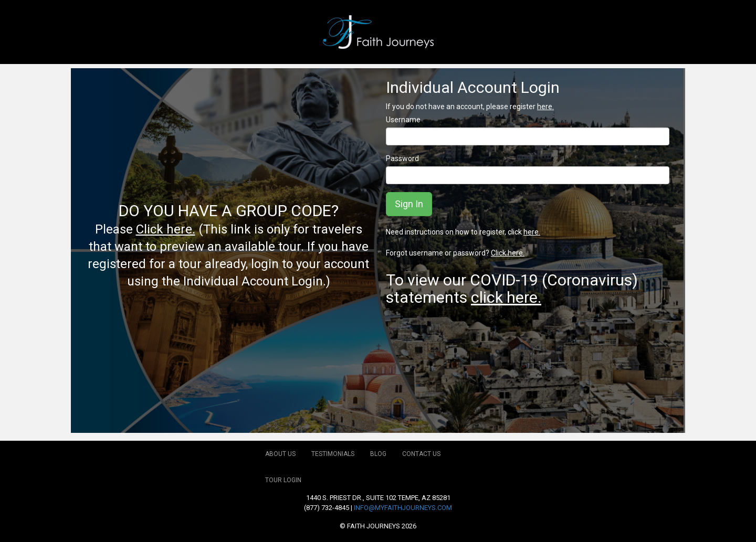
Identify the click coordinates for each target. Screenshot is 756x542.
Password (402, 158)
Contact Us (421, 454)
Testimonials (333, 454)
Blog (378, 454)
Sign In (409, 204)
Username (403, 120)
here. (545, 107)
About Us (280, 454)
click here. (506, 297)
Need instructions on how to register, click (463, 232)
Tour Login (283, 480)
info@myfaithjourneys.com (403, 508)
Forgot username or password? (455, 253)
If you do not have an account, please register (470, 107)
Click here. (166, 229)
